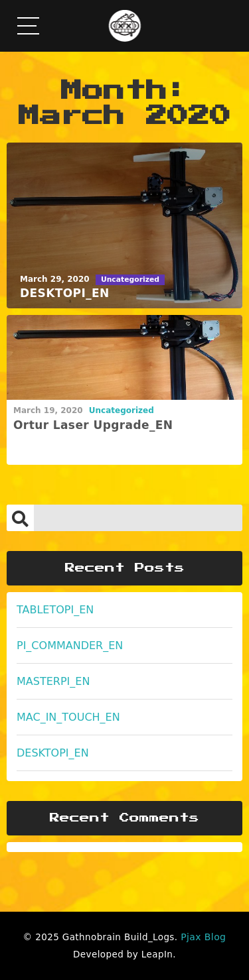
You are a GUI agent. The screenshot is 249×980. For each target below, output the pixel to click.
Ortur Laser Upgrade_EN (93, 425)
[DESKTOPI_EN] (124, 225)
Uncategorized (122, 410)
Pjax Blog (203, 937)
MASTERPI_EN (53, 681)
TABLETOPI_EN (55, 610)
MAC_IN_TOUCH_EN (68, 717)
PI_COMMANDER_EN (70, 645)
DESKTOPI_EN (53, 753)
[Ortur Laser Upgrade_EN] (124, 358)
